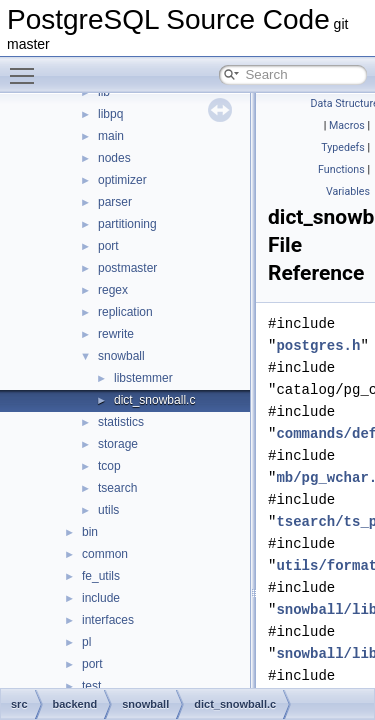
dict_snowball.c (154, 400)
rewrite (116, 334)
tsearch (117, 488)
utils (108, 510)
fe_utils (101, 576)
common (105, 554)
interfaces (108, 620)
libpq (110, 114)
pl (86, 642)
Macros (347, 125)
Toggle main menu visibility (27, 67)
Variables (348, 191)
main (111, 136)
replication (125, 312)
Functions (341, 169)
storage (118, 444)
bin (90, 532)
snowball (121, 356)
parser (115, 202)
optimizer (122, 180)
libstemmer (143, 378)
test (91, 686)
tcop (109, 466)
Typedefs (343, 147)
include (101, 598)
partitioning (127, 224)
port (108, 246)
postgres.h (318, 345)
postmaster (127, 268)
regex (113, 290)
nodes (114, 158)
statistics (121, 422)
